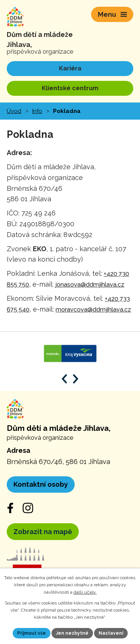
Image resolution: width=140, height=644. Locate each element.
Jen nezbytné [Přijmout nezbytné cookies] (72, 633)
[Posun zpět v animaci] (64, 379)
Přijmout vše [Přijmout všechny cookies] (32, 633)
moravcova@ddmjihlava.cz (93, 310)
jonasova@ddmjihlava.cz (90, 285)
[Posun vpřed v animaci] (76, 379)
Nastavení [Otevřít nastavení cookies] (111, 633)
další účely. (85, 592)
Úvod (14, 111)
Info (37, 111)
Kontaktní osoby (41, 484)
